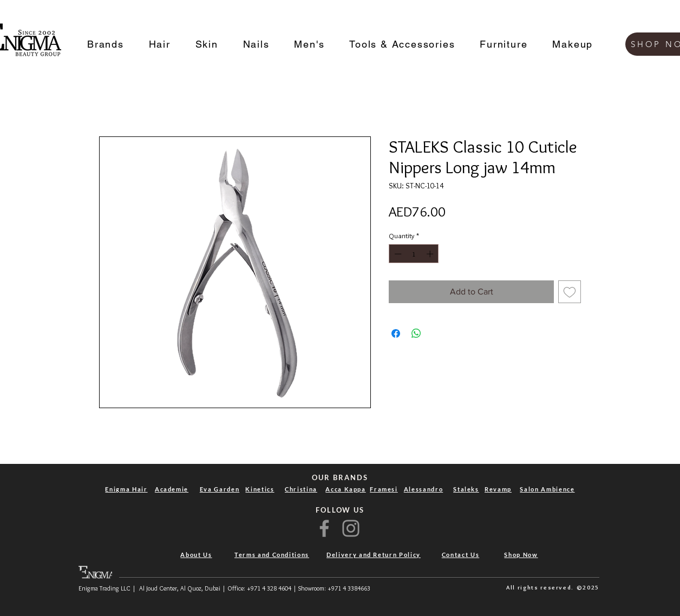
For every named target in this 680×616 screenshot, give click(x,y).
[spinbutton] (414, 254)
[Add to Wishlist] (570, 292)
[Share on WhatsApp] (416, 333)
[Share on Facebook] (396, 333)
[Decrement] (397, 254)
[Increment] (431, 254)
